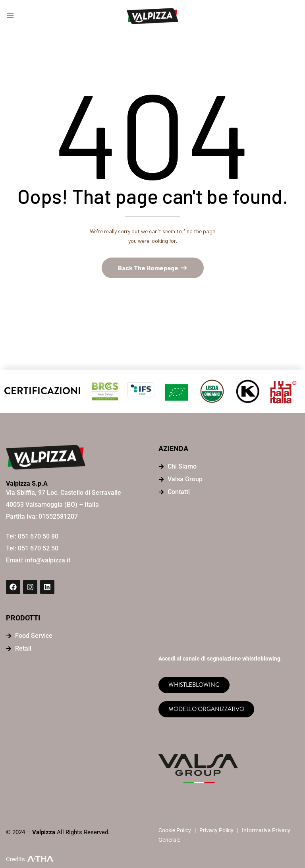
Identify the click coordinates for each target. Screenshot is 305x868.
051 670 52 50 (38, 549)
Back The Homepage (149, 268)
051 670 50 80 (38, 537)
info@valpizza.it (48, 561)
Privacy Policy (216, 830)
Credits (15, 859)
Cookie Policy (175, 830)
